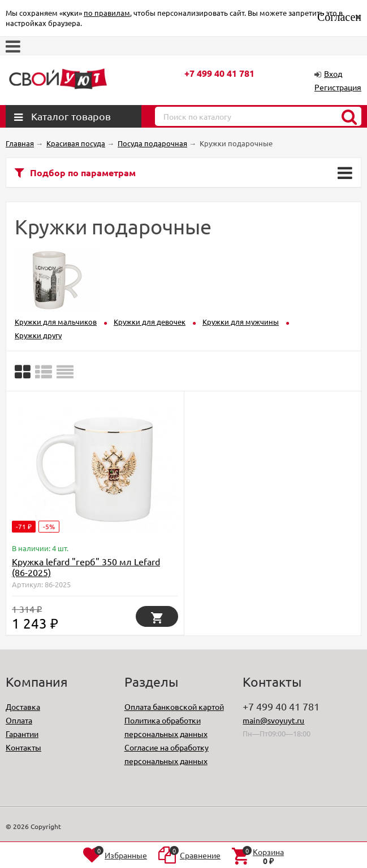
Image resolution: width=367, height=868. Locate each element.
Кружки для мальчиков (56, 322)
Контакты (23, 747)
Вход (333, 73)
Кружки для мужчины (241, 322)
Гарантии (22, 734)
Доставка (23, 706)
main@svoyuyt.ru (273, 720)
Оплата (19, 720)
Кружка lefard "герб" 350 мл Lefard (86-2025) (86, 567)
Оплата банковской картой (174, 706)
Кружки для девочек (150, 322)
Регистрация (338, 87)
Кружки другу (38, 335)
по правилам (107, 13)
